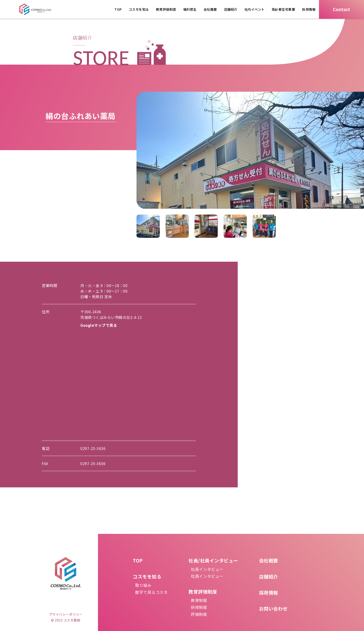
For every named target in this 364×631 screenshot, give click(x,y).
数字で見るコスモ (151, 592)
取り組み (143, 585)
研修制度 (199, 607)
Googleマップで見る (99, 325)
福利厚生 (190, 9)
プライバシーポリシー (66, 614)
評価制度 (199, 614)
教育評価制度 (166, 9)
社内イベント (255, 9)
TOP (118, 9)
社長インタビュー (207, 569)
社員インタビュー (207, 576)
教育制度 (199, 600)
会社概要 (210, 9)
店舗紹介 (231, 9)
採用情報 (309, 9)
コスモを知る (139, 9)
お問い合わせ (273, 609)
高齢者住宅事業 (283, 9)
